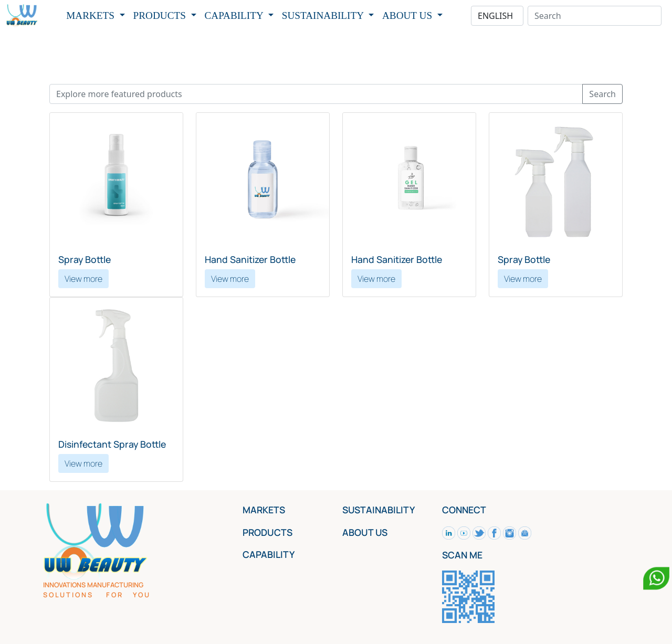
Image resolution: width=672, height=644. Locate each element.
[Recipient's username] (316, 94)
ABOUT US (408, 15)
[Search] (595, 16)
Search (602, 94)
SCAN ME (462, 555)
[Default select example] (497, 16)
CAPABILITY (235, 15)
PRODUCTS (161, 15)
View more (83, 279)
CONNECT (464, 510)
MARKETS (91, 15)
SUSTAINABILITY (324, 15)
